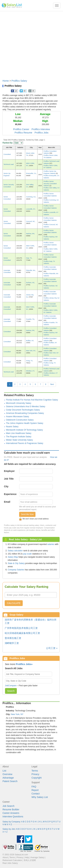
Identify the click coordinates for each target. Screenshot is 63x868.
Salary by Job (9, 829)
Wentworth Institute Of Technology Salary (25, 430)
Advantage (8, 778)
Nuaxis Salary (12, 427)
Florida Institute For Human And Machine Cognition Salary (32, 400)
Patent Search (10, 781)
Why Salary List (40, 797)
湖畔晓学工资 (12, 643)
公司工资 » (52, 648)
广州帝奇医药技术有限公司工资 (21, 628)
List (4, 771)
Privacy (35, 774)
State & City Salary (16, 563)
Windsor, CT (30, 371)
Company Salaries (16, 570)
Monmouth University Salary (19, 403)
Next (52, 384)
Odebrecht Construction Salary (20, 420)
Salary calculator (15, 551)
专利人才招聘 (30, 860)
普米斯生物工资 (13, 638)
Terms (35, 771)
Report (35, 790)
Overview (7, 774)
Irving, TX (29, 361)
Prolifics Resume (23, 133)
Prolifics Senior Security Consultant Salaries (50, 184)
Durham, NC (30, 283)
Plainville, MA (31, 270)
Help (27, 857)
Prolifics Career (21, 129)
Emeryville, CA (31, 173)
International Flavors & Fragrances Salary (25, 443)
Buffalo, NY (30, 341)
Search (11, 691)
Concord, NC (30, 221)
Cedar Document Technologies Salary (23, 410)
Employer (9, 471)
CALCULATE (14, 603)
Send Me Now (27, 514)
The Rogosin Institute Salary (19, 437)
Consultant (7, 154)
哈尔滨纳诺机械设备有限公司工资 (22, 633)
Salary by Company (11, 822)
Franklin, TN (30, 319)
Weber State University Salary (19, 440)
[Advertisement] (32, 44)
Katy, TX (29, 258)
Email (7, 502)
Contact (36, 794)
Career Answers (11, 813)
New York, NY (31, 351)
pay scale (27, 554)
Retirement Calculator (12, 860)
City (6, 486)
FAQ (34, 787)
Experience (10, 494)
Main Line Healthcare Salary (19, 433)
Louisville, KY (30, 209)
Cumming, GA (31, 197)
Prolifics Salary (19, 81)
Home (6, 81)
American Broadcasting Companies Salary (25, 413)
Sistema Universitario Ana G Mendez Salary (26, 406)
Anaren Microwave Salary (18, 417)
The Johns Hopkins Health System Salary (25, 423)
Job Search (8, 806)
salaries (51, 544)
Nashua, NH (30, 234)
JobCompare (11, 686)
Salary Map (13, 557)
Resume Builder (11, 809)
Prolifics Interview (41, 129)
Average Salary (37, 857)
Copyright (37, 778)
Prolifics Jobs (41, 133)
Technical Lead (9, 164)
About (5, 857)
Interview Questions (13, 816)
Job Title (9, 479)
